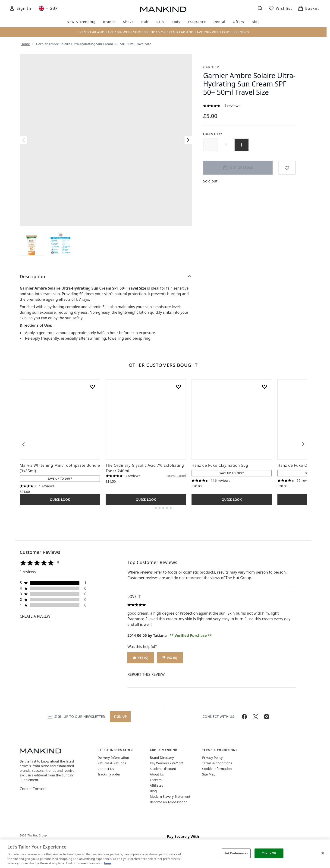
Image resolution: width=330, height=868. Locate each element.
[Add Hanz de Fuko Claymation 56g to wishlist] (264, 387)
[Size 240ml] (181, 476)
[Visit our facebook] (244, 717)
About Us (157, 774)
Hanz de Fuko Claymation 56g (220, 465)
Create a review (35, 616)
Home (25, 44)
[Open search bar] (260, 8)
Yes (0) (141, 658)
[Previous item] (23, 444)
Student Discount (163, 769)
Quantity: (213, 134)
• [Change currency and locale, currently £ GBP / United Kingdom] (48, 8)
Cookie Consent (33, 789)
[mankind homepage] (163, 9)
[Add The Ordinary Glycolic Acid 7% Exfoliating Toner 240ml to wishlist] (179, 387)
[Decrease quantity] (211, 145)
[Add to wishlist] (287, 168)
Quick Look (60, 499)
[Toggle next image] (188, 140)
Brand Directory (162, 758)
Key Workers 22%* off (166, 763)
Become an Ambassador (168, 802)
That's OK (269, 853)
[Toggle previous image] (23, 140)
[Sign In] (20, 8)
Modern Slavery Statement (170, 796)
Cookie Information (217, 769)
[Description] (106, 277)
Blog (153, 791)
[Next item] (303, 444)
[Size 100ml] (171, 476)
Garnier (211, 67)
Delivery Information (113, 758)
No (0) (170, 658)
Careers (156, 780)
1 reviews (232, 106)
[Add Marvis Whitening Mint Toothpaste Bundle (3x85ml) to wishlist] (93, 387)
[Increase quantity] (242, 145)
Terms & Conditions (217, 763)
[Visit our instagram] (267, 717)
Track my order (109, 774)
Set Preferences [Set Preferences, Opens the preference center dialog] (236, 853)
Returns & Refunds (112, 763)
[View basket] (308, 8)
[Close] (323, 853)
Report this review (146, 674)
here (108, 863)
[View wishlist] (280, 8)
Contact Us (106, 769)
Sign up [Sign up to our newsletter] (120, 716)
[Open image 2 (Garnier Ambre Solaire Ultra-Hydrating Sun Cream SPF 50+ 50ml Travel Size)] (60, 244)
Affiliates (156, 785)
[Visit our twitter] (255, 717)
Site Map (209, 774)
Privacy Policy (212, 758)
